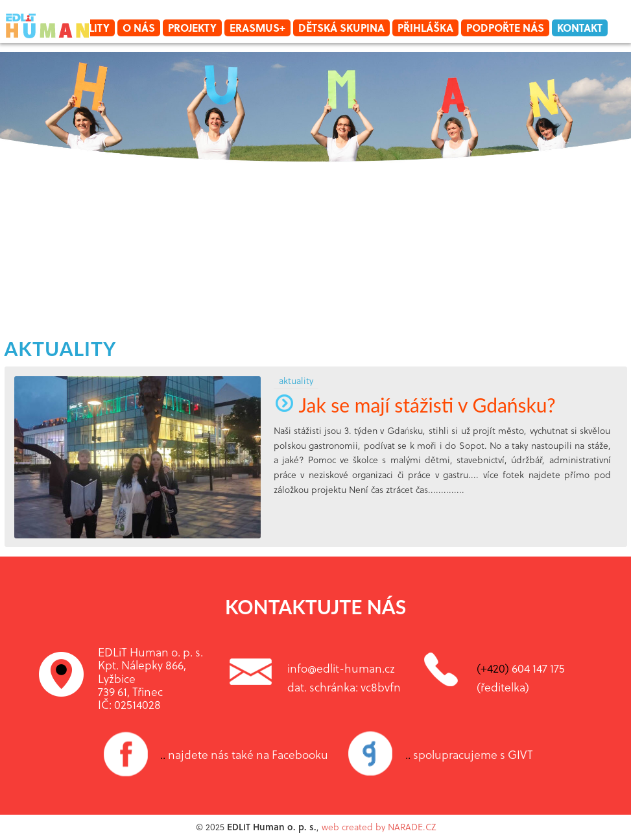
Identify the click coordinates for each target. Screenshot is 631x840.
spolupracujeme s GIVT (469, 754)
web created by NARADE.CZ (379, 827)
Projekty (192, 28)
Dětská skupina (341, 28)
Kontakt (580, 28)
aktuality (61, 348)
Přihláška (425, 28)
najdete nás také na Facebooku (244, 754)
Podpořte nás (505, 28)
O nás (139, 28)
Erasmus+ (257, 28)
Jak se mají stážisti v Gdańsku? (415, 405)
